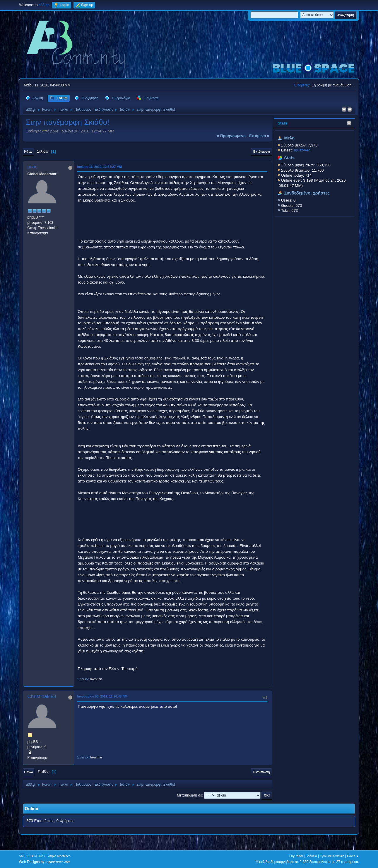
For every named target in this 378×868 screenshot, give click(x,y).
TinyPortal (296, 856)
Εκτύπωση (261, 151)
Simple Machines (59, 856)
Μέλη (289, 138)
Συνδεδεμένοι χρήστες (307, 193)
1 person (83, 679)
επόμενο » (259, 136)
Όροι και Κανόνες (332, 856)
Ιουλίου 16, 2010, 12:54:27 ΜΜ (100, 167)
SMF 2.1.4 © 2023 (32, 856)
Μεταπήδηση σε (189, 795)
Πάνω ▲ (353, 856)
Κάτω (28, 151)
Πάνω (29, 772)
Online (32, 809)
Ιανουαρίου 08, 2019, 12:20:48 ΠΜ (102, 696)
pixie (33, 167)
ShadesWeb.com (58, 862)
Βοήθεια (311, 856)
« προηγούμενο (231, 136)
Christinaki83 (42, 696)
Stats (282, 123)
